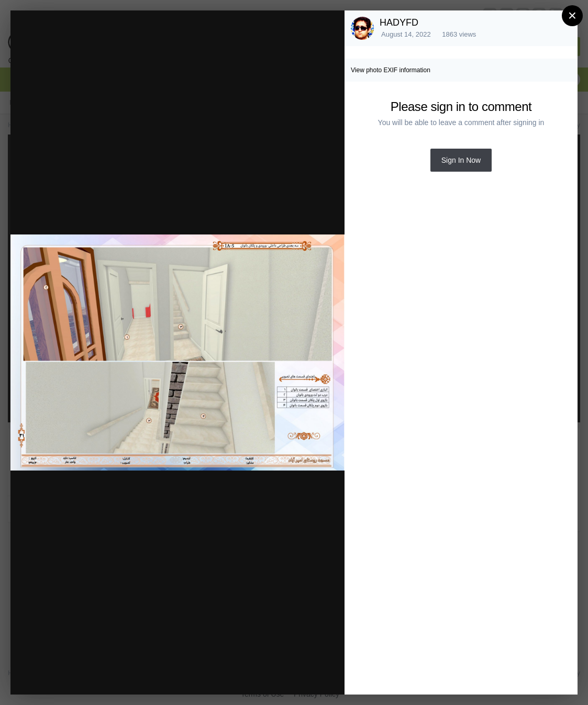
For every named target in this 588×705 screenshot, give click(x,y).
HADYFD (399, 23)
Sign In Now (461, 160)
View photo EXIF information (391, 70)
